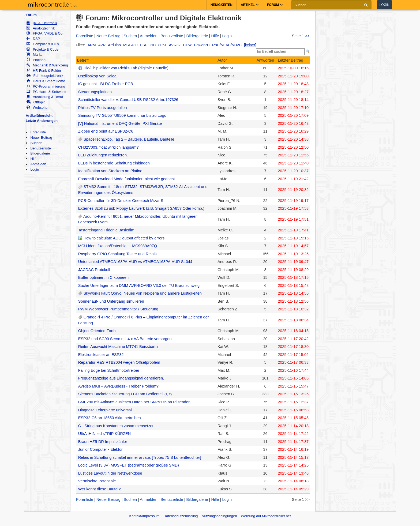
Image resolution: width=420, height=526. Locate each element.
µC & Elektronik (42, 23)
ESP (144, 45)
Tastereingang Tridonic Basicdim (106, 230)
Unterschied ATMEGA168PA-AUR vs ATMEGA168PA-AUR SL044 (135, 262)
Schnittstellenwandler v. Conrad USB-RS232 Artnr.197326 (128, 100)
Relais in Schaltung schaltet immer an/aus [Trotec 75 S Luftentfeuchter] (140, 457)
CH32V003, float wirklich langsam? (108, 147)
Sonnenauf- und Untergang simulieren (111, 301)
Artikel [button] (250, 5)
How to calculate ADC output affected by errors (124, 238)
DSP (33, 39)
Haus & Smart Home (46, 81)
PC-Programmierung (46, 86)
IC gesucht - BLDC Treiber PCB (106, 84)
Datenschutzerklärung (181, 516)
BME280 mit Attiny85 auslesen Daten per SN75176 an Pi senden (134, 402)
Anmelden (38, 164)
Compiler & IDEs (43, 44)
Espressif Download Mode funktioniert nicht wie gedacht (127, 179)
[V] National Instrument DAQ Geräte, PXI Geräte (120, 123)
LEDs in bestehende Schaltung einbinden (114, 163)
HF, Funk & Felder (44, 71)
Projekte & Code (42, 49)
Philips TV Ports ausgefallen (103, 108)
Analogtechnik (41, 28)
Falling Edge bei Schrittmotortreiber (109, 370)
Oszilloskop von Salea (97, 76)
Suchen (36, 143)
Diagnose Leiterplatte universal (105, 410)
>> (307, 36)
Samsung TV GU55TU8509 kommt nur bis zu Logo (122, 115)
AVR (102, 45)
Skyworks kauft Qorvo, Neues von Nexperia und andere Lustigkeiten (143, 293)
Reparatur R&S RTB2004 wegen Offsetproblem (119, 362)
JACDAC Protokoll (94, 270)
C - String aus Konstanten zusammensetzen (116, 426)
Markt (34, 55)
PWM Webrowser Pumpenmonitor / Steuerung (118, 309)
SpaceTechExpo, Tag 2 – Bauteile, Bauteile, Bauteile (129, 139)
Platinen (36, 60)
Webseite (37, 108)
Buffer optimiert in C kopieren (103, 277)
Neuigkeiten (222, 5)
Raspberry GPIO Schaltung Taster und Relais (117, 254)
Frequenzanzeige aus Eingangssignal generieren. (121, 378)
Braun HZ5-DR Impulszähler (103, 442)
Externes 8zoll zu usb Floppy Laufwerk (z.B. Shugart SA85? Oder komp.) (141, 208)
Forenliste (38, 132)
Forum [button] (275, 5)
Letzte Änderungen (42, 121)
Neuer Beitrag (41, 138)
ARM (92, 45)
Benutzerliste (40, 148)
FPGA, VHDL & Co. (45, 33)
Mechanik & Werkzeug (47, 65)
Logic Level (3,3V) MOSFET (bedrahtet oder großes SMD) (129, 465)
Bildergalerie (40, 153)
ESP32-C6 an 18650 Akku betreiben (110, 418)
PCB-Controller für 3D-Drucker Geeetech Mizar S (121, 201)
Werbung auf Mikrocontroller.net (266, 516)
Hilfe (34, 159)
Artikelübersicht (39, 116)
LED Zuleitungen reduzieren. (103, 155)
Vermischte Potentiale (97, 481)
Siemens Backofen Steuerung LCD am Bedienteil (121, 394)
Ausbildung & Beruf (45, 97)
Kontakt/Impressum (144, 516)
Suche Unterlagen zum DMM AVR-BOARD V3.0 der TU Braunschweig (139, 285)
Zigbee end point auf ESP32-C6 (106, 131)
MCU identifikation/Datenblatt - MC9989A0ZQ (118, 246)
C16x (187, 45)
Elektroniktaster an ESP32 (101, 355)
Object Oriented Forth (97, 331)
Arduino (114, 45)
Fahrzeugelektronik (45, 76)
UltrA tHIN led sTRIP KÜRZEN (104, 434)
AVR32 (175, 45)
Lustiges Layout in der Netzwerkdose (110, 473)
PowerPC (202, 45)
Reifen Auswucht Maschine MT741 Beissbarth (118, 347)
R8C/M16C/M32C (227, 45)
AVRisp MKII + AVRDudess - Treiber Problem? (118, 386)
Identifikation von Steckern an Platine (110, 171)
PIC (153, 45)
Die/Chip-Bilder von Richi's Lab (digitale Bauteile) (126, 68)
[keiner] (250, 45)
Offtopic (36, 102)
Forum (31, 15)
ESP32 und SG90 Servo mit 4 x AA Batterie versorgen (125, 339)
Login (385, 5)
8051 (162, 45)
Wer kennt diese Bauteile (100, 489)
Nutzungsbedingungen (219, 516)
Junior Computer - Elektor (100, 449)
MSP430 (130, 45)
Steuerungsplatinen (95, 92)
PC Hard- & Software (46, 92)
